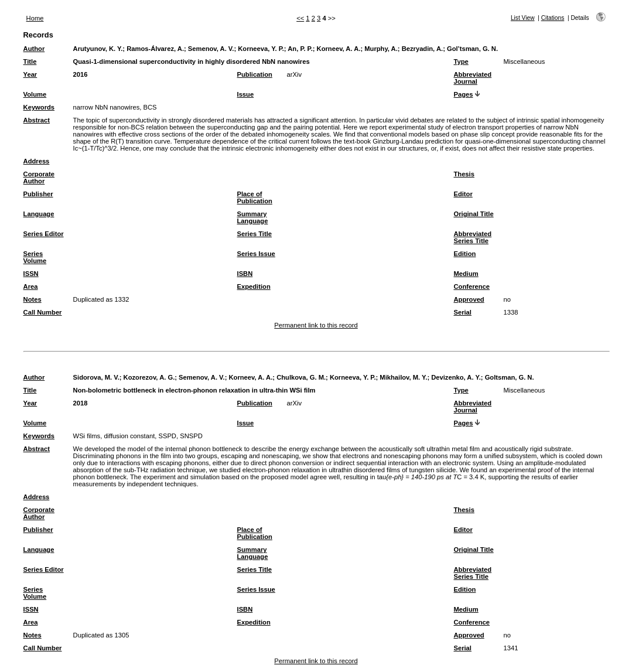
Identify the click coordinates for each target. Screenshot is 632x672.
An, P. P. (300, 49)
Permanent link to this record (316, 325)
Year (30, 74)
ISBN (245, 274)
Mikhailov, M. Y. (403, 377)
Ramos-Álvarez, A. (155, 49)
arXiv (295, 74)
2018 (81, 403)
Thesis (464, 174)
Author (34, 49)
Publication (255, 74)
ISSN (31, 274)
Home (35, 18)
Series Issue (256, 254)
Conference (472, 286)
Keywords (39, 107)
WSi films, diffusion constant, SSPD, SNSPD (138, 436)
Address (37, 161)
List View (523, 18)
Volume (35, 94)
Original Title (473, 214)
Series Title (255, 234)
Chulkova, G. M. (301, 377)
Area (31, 286)
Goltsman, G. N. (510, 377)
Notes (33, 299)
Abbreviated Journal (472, 78)
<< (300, 18)
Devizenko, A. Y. (456, 377)
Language (39, 214)
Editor (463, 194)
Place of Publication (255, 197)
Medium (466, 274)
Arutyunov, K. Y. (98, 49)
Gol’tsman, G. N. (472, 49)
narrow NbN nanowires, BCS (115, 107)
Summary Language (253, 217)
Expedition (254, 286)
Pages (463, 94)
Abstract (37, 120)
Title (30, 62)
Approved (469, 299)
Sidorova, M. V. (96, 377)
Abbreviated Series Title (472, 237)
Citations (553, 18)
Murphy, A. (381, 49)
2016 (81, 74)
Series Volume (35, 257)
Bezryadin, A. (422, 49)
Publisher (38, 194)
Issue (246, 94)
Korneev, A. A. (339, 49)
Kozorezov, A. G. (149, 377)
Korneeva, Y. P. (261, 49)
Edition (464, 254)
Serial (462, 312)
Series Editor (44, 234)
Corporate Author (39, 178)
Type (461, 62)
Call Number (43, 312)
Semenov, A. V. (211, 49)
